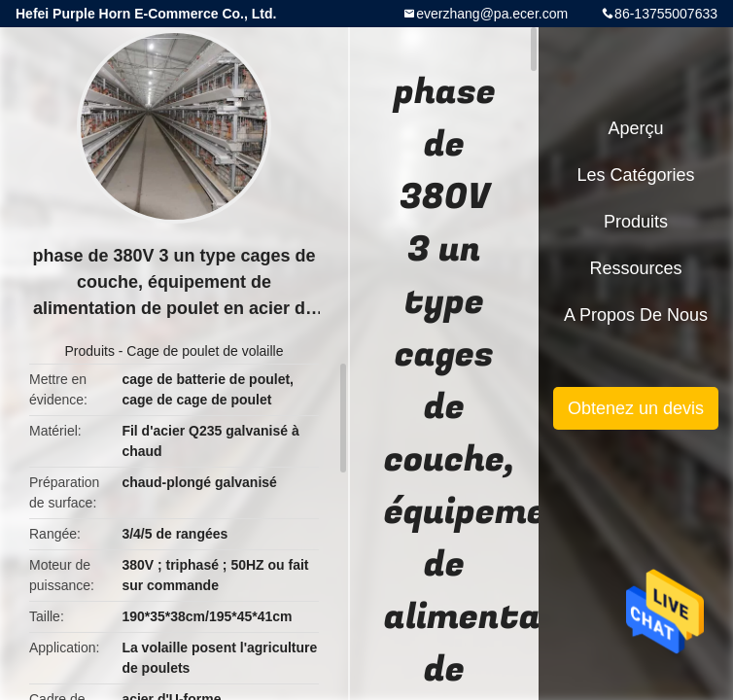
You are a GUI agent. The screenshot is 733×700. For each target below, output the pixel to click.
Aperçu (635, 128)
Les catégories (635, 175)
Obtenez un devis (636, 408)
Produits (90, 351)
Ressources (635, 268)
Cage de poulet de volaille (205, 351)
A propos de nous (636, 315)
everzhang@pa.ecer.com (492, 14)
